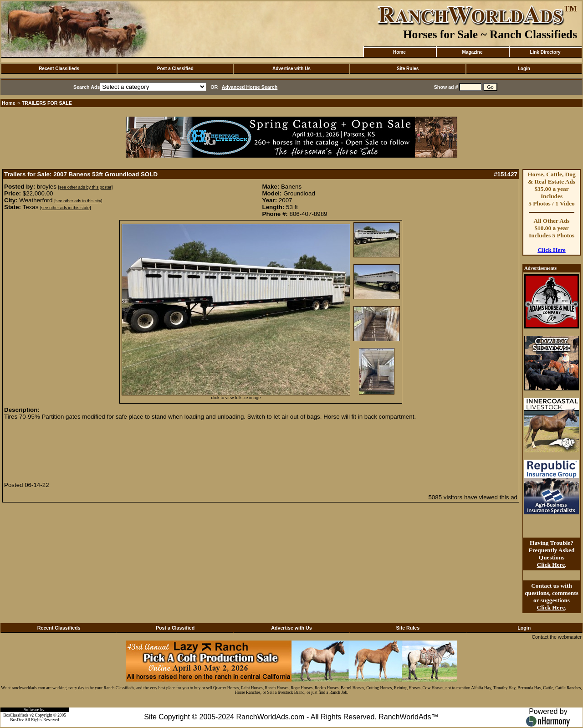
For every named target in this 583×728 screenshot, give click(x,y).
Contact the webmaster (557, 637)
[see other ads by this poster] (86, 187)
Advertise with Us (291, 69)
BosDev (17, 720)
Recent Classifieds (59, 69)
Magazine (472, 52)
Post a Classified (175, 69)
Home (399, 52)
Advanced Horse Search (250, 87)
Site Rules (408, 69)
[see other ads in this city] (78, 201)
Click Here (552, 250)
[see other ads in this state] (65, 208)
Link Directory (545, 52)
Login (524, 69)
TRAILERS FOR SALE (47, 103)
